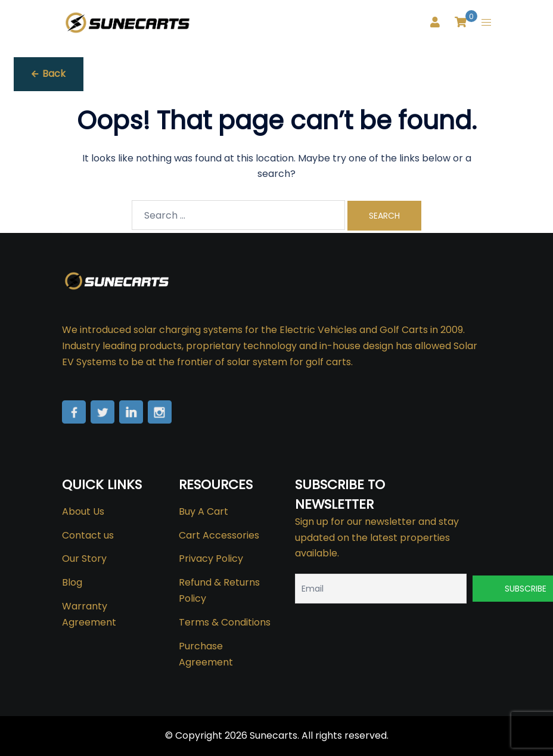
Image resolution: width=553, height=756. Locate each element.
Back (49, 74)
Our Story (84, 559)
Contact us (88, 535)
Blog (72, 582)
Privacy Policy (211, 559)
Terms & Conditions (225, 622)
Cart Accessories (219, 535)
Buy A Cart (204, 511)
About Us (83, 511)
